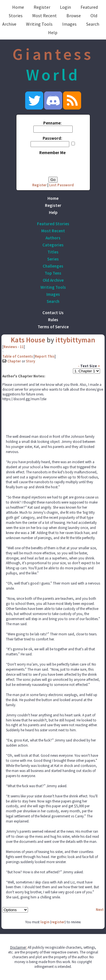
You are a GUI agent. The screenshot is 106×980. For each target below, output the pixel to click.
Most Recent (45, 16)
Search (93, 24)
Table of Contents (18, 356)
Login (65, 7)
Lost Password (61, 185)
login (45, 922)
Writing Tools (39, 24)
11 (22, 347)
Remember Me (52, 153)
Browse (74, 16)
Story (31, 361)
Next (100, 910)
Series (53, 259)
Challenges (53, 266)
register (58, 922)
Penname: (52, 123)
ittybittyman (75, 340)
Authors (53, 238)
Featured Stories (53, 224)
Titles (53, 252)
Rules (53, 320)
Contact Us (53, 313)
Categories (53, 245)
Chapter (14, 361)
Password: (52, 138)
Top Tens (53, 273)
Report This (45, 356)
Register (42, 7)
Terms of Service (53, 327)
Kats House (28, 340)
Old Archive (53, 280)
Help (53, 32)
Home (18, 7)
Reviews (10, 347)
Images (69, 24)
